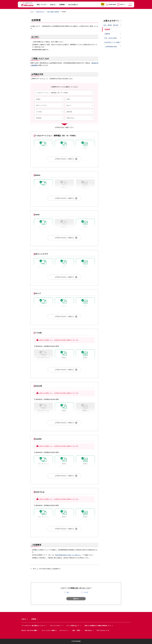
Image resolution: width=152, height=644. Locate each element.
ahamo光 (80, 112)
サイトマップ (63, 630)
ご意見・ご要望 (76, 630)
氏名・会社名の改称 (111, 38)
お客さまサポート (40, 12)
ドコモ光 (49, 112)
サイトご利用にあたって (73, 626)
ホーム (32, 12)
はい (68, 592)
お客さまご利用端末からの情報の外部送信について (98, 626)
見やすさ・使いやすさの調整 (29, 630)
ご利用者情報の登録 (111, 47)
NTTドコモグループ (103, 630)
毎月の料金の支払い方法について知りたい (68, 555)
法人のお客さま (73, 5)
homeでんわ (80, 118)
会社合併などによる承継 (112, 42)
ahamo (49, 99)
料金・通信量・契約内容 (53, 12)
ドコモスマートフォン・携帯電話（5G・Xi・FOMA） (65, 93)
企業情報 (62, 5)
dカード (80, 105)
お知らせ (53, 5)
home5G (49, 118)
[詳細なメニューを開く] (130, 4)
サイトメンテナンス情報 (49, 630)
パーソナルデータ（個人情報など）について (33, 626)
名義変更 (107, 34)
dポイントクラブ (49, 105)
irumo (80, 99)
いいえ (86, 592)
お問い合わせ (88, 630)
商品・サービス (42, 5)
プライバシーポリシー (56, 626)
